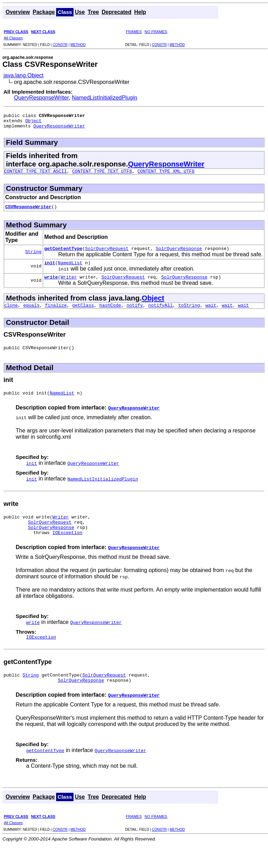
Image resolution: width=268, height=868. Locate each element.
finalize (56, 313)
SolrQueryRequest (107, 253)
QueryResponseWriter (41, 98)
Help (140, 12)
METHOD (78, 45)
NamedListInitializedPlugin (105, 98)
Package (44, 12)
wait (211, 313)
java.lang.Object (24, 75)
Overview (18, 12)
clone (11, 313)
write (51, 284)
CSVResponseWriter (28, 211)
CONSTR (60, 45)
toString (189, 313)
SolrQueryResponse (179, 253)
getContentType (63, 253)
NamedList (70, 269)
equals (32, 313)
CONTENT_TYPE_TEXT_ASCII (35, 175)
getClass (83, 313)
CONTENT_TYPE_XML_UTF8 (166, 175)
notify (135, 313)
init (50, 269)
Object (33, 123)
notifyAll (161, 313)
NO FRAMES (156, 32)
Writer (69, 284)
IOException (67, 547)
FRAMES (134, 32)
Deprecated (117, 12)
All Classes (13, 38)
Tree (93, 12)
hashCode (110, 313)
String (33, 257)
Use (80, 12)
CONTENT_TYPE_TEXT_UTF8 (102, 175)
